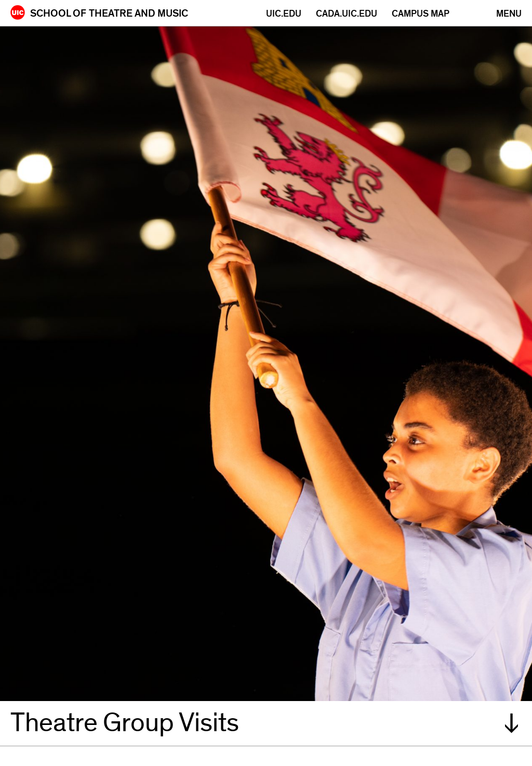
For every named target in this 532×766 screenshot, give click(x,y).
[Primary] (509, 14)
